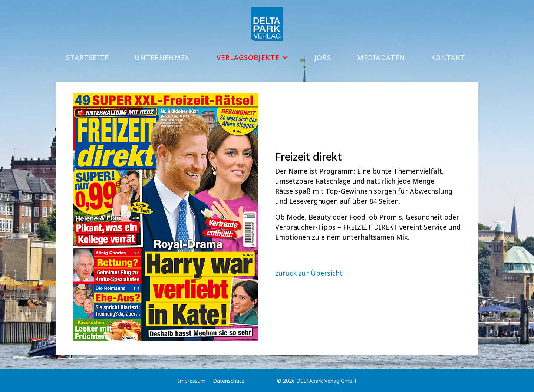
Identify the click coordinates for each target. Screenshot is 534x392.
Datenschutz (228, 381)
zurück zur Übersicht (309, 273)
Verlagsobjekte (248, 57)
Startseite (87, 57)
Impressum (192, 381)
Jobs (323, 57)
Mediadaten (381, 57)
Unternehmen (163, 57)
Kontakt (448, 57)
